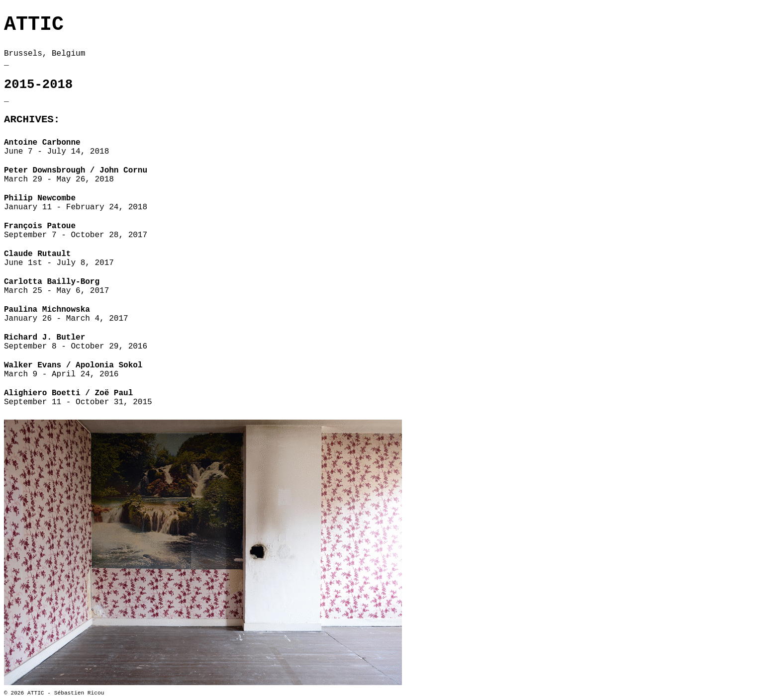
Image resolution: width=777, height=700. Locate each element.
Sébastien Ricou (79, 693)
